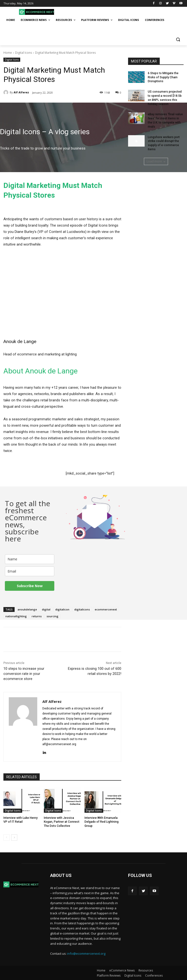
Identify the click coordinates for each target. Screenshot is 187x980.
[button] (178, 40)
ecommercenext (106, 609)
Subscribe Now (30, 586)
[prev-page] (6, 838)
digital (46, 609)
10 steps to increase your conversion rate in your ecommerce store (24, 674)
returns (37, 616)
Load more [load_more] (156, 161)
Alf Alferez (21, 92)
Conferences (154, 976)
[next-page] (14, 838)
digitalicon (62, 609)
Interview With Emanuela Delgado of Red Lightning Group (102, 822)
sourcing (52, 616)
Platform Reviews (109, 976)
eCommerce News (122, 970)
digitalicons (82, 609)
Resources (146, 970)
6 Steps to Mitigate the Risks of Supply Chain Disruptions (163, 77)
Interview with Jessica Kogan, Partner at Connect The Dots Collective (62, 822)
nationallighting (16, 616)
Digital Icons (23, 53)
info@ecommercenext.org (86, 954)
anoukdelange (27, 609)
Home (8, 53)
